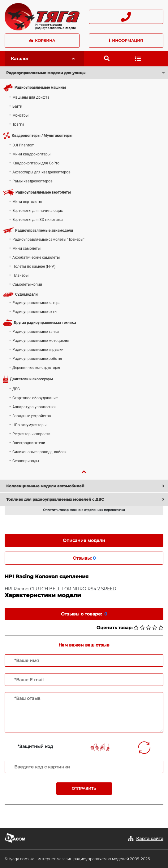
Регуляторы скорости (31, 434)
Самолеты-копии (27, 284)
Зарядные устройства (32, 416)
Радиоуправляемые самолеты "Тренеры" (48, 239)
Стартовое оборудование (35, 398)
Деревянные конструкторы (36, 368)
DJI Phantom (24, 145)
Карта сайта (150, 839)
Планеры (20, 275)
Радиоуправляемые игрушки (38, 350)
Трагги (18, 124)
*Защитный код (35, 746)
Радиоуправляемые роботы (37, 359)
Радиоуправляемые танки (36, 332)
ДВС (16, 389)
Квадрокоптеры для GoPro (36, 163)
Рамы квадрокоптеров (32, 181)
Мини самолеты (26, 248)
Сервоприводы (26, 461)
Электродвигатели (29, 443)
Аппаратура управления (34, 407)
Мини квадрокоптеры (31, 154)
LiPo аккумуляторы (29, 425)
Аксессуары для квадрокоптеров (41, 172)
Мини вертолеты (27, 202)
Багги (17, 106)
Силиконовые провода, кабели (39, 452)
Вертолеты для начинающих (38, 211)
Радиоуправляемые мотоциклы (41, 341)
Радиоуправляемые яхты (35, 312)
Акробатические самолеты (36, 257)
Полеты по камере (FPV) (34, 266)
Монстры (20, 115)
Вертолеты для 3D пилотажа (38, 220)
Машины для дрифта (31, 97)
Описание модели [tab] (84, 540)
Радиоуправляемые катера (37, 303)
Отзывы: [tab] (84, 558)
